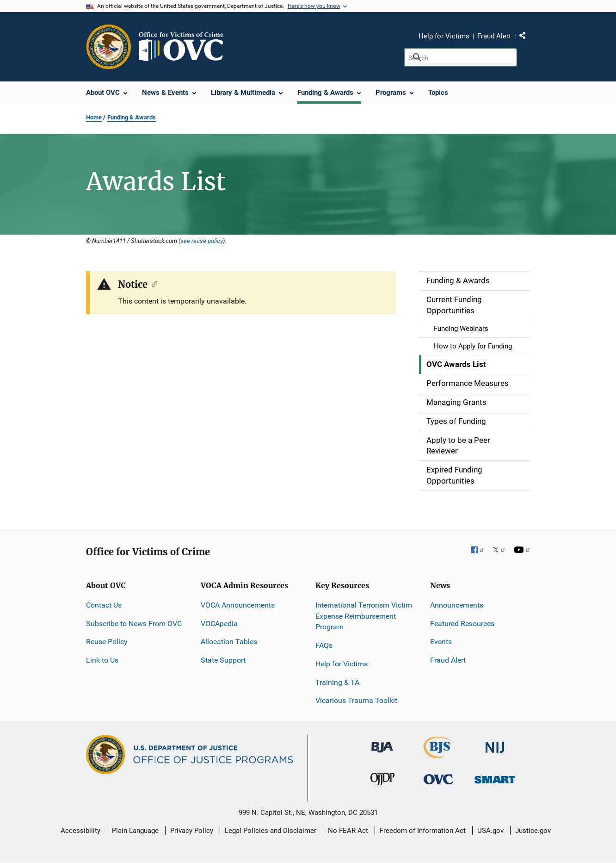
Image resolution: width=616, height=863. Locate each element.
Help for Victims (444, 36)
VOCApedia (219, 624)
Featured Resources (462, 624)
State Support (223, 660)
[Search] (460, 57)
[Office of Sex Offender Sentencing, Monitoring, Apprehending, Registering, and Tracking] (495, 777)
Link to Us (102, 660)
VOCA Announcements (238, 605)
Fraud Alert (494, 36)
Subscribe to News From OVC (134, 624)
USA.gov (490, 831)
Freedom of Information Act (423, 831)
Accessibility (80, 831)
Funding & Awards (132, 117)
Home (94, 117)
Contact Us (104, 605)
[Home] (185, 47)
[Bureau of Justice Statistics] (439, 754)
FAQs (324, 645)
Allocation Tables (229, 642)
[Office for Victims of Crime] (438, 779)
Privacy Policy (192, 831)
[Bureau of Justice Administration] (382, 743)
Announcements (457, 605)
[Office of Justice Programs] (109, 47)
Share (526, 37)
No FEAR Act (348, 831)
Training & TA (337, 682)
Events (441, 642)
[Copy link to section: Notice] (152, 284)
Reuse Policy (107, 642)
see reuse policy (202, 241)
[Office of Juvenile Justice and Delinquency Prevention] (382, 781)
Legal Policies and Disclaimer (271, 831)
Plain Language (135, 831)
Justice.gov (533, 831)
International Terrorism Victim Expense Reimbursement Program (364, 616)
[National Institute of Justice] (495, 743)
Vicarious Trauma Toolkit (356, 700)
